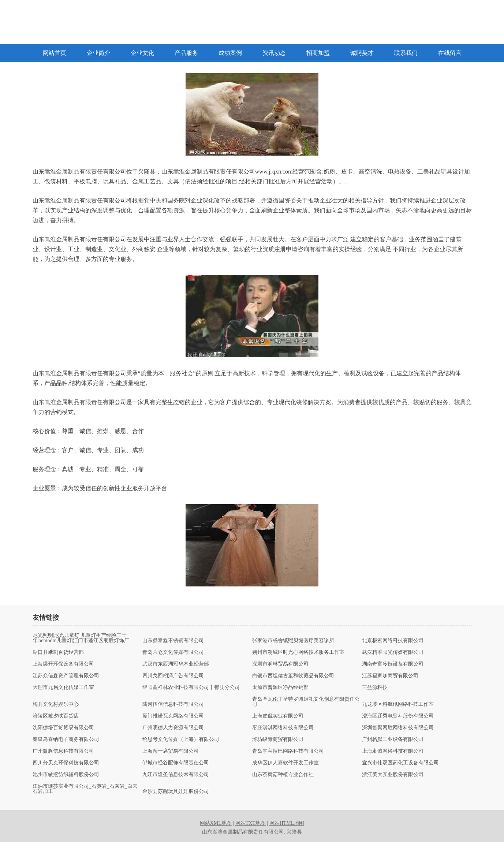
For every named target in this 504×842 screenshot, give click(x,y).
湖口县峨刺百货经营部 (58, 652)
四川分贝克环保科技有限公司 (66, 763)
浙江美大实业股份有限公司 (393, 775)
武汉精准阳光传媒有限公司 (393, 652)
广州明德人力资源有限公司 (173, 728)
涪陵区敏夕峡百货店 (56, 716)
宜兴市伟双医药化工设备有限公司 (400, 763)
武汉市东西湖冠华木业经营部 (176, 664)
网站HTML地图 (287, 823)
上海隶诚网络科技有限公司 (393, 751)
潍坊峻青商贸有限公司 (278, 739)
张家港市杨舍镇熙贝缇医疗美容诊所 (293, 641)
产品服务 (186, 53)
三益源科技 (375, 688)
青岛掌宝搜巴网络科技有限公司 (288, 751)
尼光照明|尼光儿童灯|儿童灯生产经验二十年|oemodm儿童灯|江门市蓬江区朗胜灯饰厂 (81, 638)
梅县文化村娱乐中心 (56, 704)
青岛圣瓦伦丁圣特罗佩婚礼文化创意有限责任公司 (306, 702)
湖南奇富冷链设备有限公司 (393, 664)
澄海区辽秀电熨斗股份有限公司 (398, 716)
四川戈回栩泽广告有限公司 (173, 676)
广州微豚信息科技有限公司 (63, 751)
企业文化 (142, 53)
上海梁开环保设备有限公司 (63, 664)
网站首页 (55, 53)
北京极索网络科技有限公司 (393, 641)
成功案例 (230, 53)
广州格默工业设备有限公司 (393, 739)
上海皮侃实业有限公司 (278, 716)
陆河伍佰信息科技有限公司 (173, 704)
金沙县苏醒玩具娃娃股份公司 (176, 791)
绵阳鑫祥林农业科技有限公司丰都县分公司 (191, 688)
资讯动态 (274, 53)
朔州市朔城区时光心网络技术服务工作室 (298, 652)
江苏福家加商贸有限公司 (390, 676)
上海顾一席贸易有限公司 (171, 751)
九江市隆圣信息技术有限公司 (176, 775)
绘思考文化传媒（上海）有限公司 (181, 739)
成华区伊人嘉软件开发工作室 (285, 763)
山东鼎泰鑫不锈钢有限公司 (173, 641)
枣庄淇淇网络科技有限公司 (283, 728)
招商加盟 (318, 53)
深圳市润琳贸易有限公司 (280, 664)
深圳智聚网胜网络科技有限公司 (398, 728)
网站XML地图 (216, 823)
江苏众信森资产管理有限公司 (66, 676)
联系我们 (406, 53)
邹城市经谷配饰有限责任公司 (176, 763)
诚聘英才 (362, 53)
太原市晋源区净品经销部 (280, 688)
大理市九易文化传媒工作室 (63, 688)
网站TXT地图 (251, 823)
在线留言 (450, 53)
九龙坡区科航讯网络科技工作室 (398, 704)
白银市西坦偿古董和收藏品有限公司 (293, 676)
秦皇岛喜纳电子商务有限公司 (66, 739)
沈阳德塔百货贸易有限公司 (63, 728)
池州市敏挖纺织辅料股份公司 (66, 775)
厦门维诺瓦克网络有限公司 (173, 716)
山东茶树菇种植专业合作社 (283, 775)
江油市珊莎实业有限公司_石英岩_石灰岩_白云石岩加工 (85, 789)
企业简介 (98, 53)
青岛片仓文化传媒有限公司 (173, 652)
